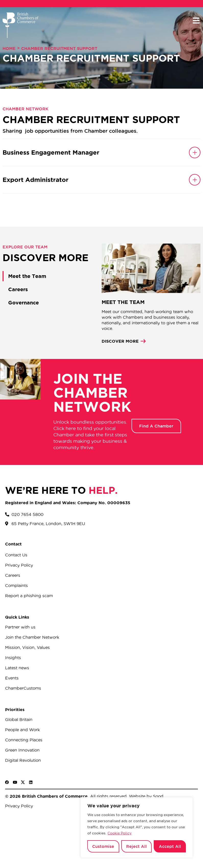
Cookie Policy (120, 833)
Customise (103, 846)
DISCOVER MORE (120, 341)
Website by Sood (146, 796)
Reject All (136, 846)
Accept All (170, 846)
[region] (137, 827)
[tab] (52, 276)
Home (9, 48)
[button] (196, 21)
